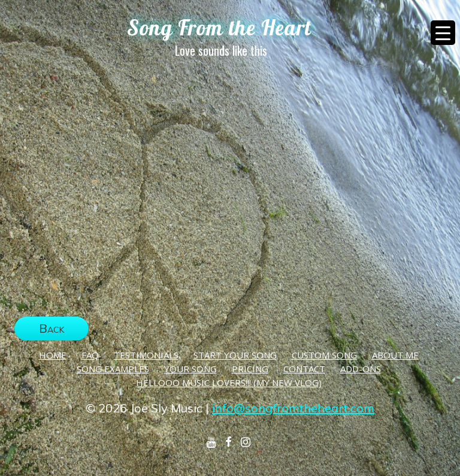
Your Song (190, 369)
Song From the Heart (219, 28)
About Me (395, 355)
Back (52, 328)
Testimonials (146, 355)
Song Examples (113, 369)
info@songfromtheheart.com (293, 408)
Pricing (250, 369)
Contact (304, 369)
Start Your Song (235, 355)
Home (53, 355)
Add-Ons (361, 369)
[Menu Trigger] (443, 33)
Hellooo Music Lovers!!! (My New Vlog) (229, 382)
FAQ (90, 355)
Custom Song (324, 355)
